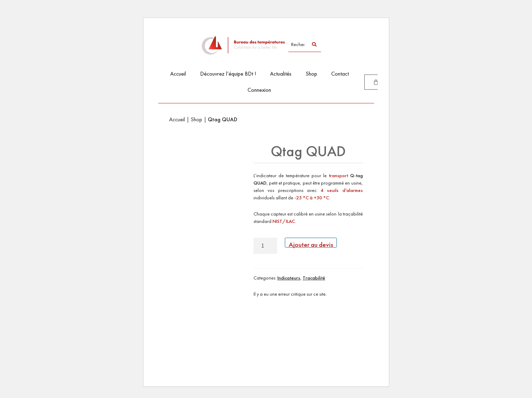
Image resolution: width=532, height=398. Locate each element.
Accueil (178, 74)
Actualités (281, 74)
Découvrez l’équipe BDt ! (228, 74)
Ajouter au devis (311, 244)
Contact (340, 74)
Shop (311, 74)
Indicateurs (289, 278)
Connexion (259, 90)
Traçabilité (314, 278)
